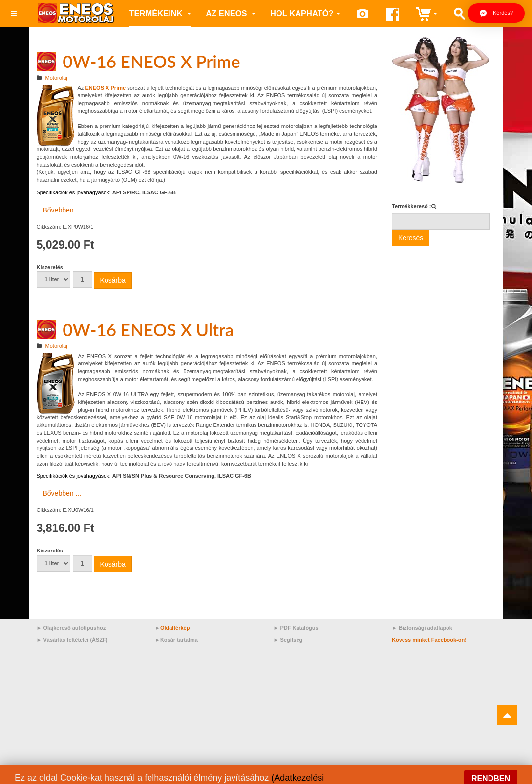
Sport (436, 776)
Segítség (291, 640)
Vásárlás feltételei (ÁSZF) (75, 640)
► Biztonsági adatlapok (422, 628)
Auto (411, 776)
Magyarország (291, 776)
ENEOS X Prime (105, 88)
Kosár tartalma (179, 640)
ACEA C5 (107, 776)
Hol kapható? (305, 13)
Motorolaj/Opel (150, 776)
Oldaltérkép (175, 628)
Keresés (411, 238)
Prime (385, 776)
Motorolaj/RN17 (62, 776)
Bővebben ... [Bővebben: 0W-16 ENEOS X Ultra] (62, 493)
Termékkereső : (412, 206)
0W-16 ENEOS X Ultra (148, 329)
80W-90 (192, 776)
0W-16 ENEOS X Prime (151, 61)
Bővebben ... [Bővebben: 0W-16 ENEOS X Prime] (62, 210)
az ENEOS (231, 13)
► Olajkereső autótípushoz (71, 628)
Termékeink (160, 13)
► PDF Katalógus (296, 628)
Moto (253, 776)
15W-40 (224, 776)
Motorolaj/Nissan (343, 776)
